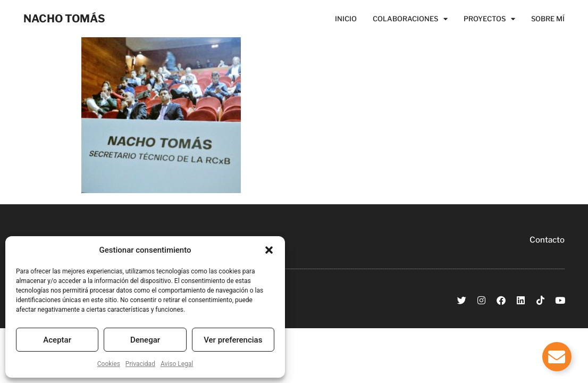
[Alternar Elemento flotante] (557, 357)
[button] (269, 250)
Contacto (547, 240)
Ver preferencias (233, 340)
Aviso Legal (177, 364)
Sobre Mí (548, 19)
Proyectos (489, 19)
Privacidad (140, 364)
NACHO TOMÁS (64, 19)
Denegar (145, 340)
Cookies (109, 364)
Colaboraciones (410, 19)
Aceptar (57, 340)
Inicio (346, 19)
